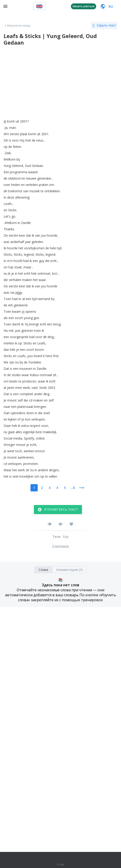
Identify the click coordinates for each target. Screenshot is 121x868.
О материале (60, 546)
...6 (72, 488)
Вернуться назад (17, 26)
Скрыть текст (104, 26)
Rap (66, 537)
